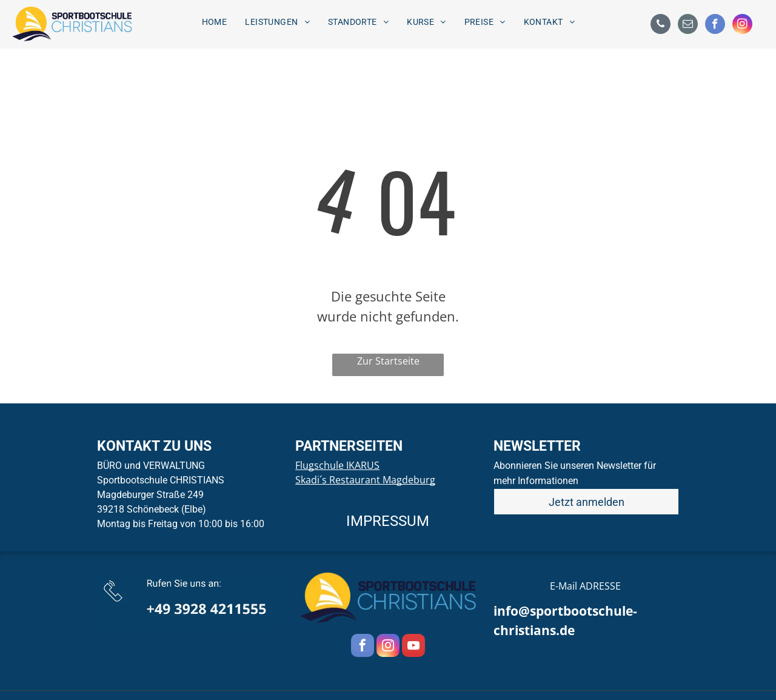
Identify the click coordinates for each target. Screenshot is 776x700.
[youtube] (413, 647)
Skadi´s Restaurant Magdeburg (365, 480)
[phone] (661, 25)
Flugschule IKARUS (337, 465)
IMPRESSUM (388, 521)
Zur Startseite (388, 361)
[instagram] (742, 25)
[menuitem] (215, 22)
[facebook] (715, 25)
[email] (688, 25)
